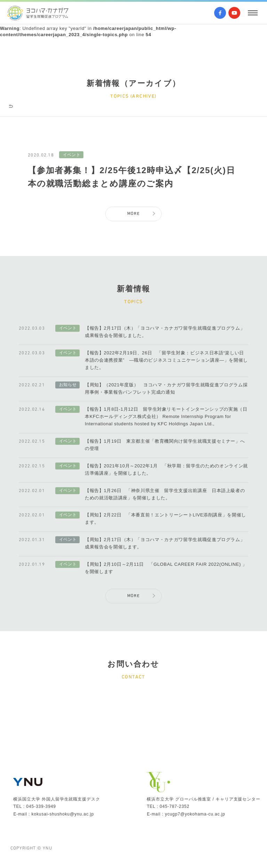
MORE (133, 219)
